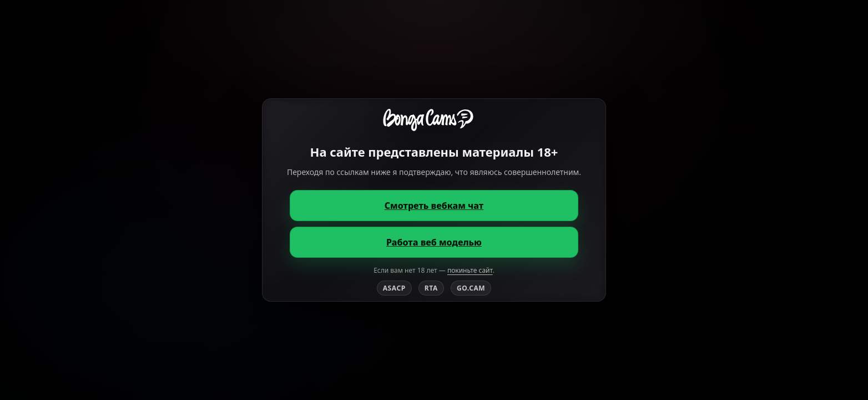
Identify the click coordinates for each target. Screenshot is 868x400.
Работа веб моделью (434, 242)
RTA (431, 288)
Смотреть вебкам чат (434, 206)
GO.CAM (471, 288)
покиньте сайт (470, 270)
